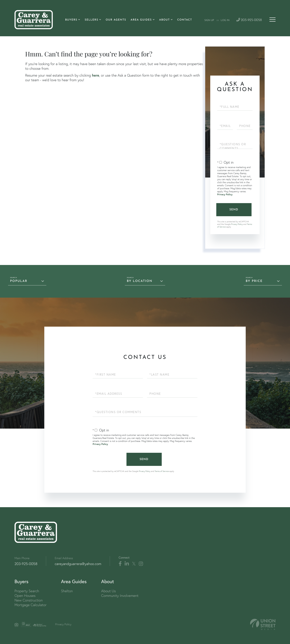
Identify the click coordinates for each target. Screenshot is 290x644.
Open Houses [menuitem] (25, 596)
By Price (254, 281)
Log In (225, 20)
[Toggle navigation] (272, 20)
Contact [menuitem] (185, 20)
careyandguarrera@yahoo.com (78, 564)
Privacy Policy (225, 195)
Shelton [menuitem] (67, 591)
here (95, 75)
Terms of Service (162, 471)
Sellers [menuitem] (91, 20)
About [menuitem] (164, 20)
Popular (19, 281)
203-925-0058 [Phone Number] (249, 20)
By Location (140, 281)
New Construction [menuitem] (29, 600)
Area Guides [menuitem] (141, 20)
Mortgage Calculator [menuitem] (31, 605)
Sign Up (209, 20)
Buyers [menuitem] (71, 20)
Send (234, 210)
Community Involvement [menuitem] (120, 596)
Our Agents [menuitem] (116, 20)
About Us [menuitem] (108, 591)
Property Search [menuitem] (27, 591)
